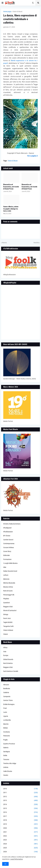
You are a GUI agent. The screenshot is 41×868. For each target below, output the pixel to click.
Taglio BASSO (8, 622)
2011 (20, 793)
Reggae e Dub (8, 607)
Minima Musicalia (9, 583)
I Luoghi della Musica (10, 563)
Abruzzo (6, 685)
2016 (20, 812)
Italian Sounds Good (10, 571)
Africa (5, 648)
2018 (20, 820)
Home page (7, 12)
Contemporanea (9, 544)
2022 (20, 836)
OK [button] (5, 864)
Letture (6, 575)
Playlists (6, 599)
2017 (20, 816)
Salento (6, 748)
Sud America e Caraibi (11, 671)
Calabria (6, 692)
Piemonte (7, 736)
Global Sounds (8, 659)
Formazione (7, 559)
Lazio (5, 712)
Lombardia (7, 720)
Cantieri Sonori (8, 540)
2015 (20, 808)
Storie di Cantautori (10, 610)
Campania (7, 696)
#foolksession (8, 532)
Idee (5, 567)
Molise (5, 728)
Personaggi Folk (9, 595)
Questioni (7, 603)
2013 (20, 800)
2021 (20, 832)
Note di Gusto (8, 591)
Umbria (6, 767)
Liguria (6, 716)
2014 (20, 804)
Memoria (6, 579)
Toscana (6, 759)
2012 (20, 797)
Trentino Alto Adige (10, 763)
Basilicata (7, 688)
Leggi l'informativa (17, 859)
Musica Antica (8, 587)
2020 (20, 828)
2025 (20, 848)
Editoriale (6, 555)
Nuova (4, 243)
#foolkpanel (7, 528)
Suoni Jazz (7, 618)
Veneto (6, 775)
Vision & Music (17, 12)
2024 (20, 844)
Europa (6, 655)
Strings (6, 614)
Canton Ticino (8, 700)
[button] (3, 3)
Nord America (8, 663)
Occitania (7, 732)
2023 (20, 840)
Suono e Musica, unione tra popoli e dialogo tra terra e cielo (11, 209)
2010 (20, 789)
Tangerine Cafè (8, 626)
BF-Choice (7, 536)
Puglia (5, 740)
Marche (6, 724)
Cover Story (7, 551)
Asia (5, 652)
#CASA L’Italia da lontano (12, 524)
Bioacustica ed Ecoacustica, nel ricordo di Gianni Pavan (11, 187)
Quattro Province (9, 744)
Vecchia (36, 243)
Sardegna (7, 752)
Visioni (6, 634)
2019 (20, 824)
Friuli (5, 708)
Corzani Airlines (9, 547)
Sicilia (5, 755)
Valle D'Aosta (8, 771)
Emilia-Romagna (9, 704)
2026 (20, 852)
